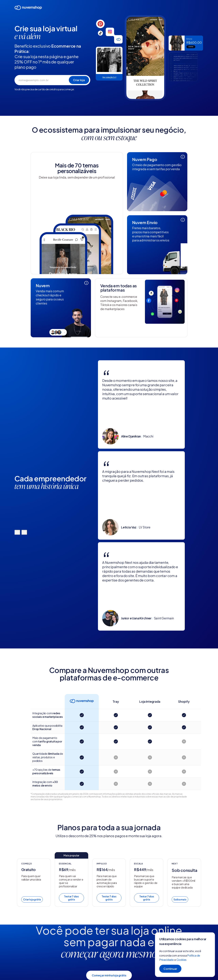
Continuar (170, 969)
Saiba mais (180, 899)
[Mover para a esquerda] (17, 532)
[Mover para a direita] (24, 532)
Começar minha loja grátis (109, 975)
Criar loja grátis (32, 899)
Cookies (182, 960)
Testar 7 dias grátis (71, 898)
